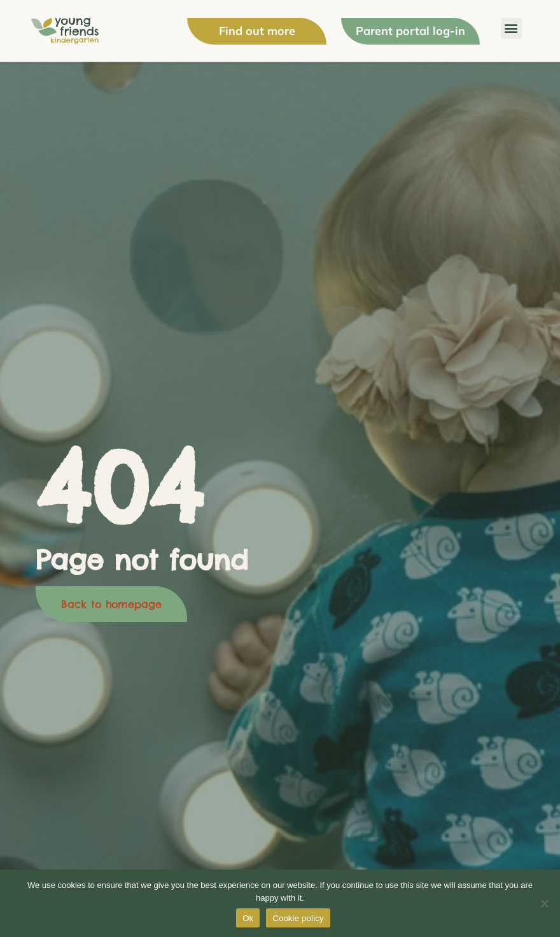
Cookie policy (298, 918)
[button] (511, 28)
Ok (248, 918)
